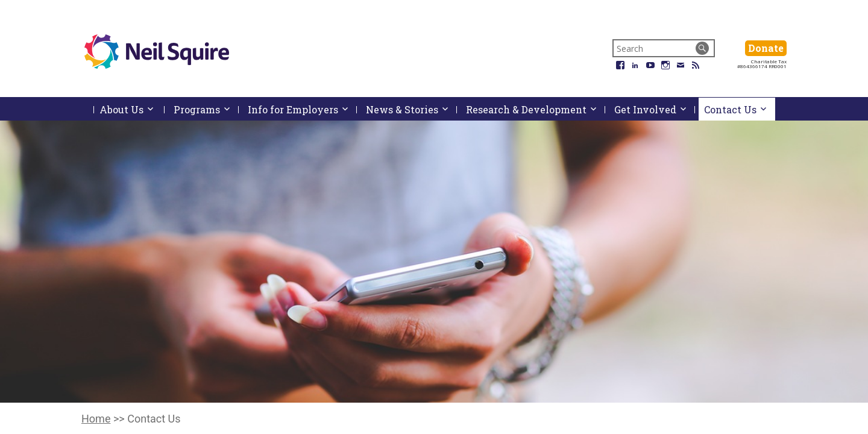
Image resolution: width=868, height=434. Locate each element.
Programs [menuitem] (206, 109)
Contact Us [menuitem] (740, 109)
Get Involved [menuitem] (655, 109)
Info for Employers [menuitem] (302, 109)
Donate (767, 48)
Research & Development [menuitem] (536, 109)
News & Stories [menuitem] (411, 109)
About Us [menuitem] (132, 112)
